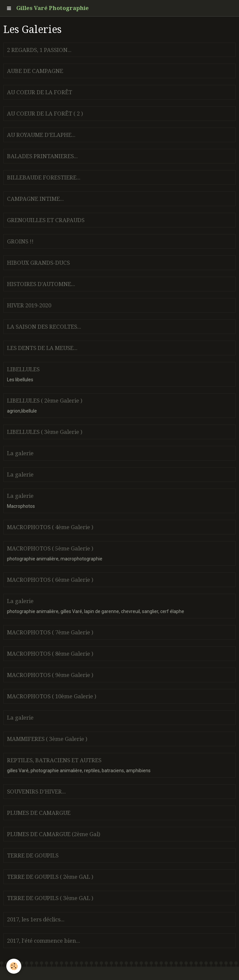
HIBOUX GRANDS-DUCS (38, 263)
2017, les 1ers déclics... (36, 919)
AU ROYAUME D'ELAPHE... (41, 135)
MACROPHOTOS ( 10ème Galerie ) (52, 696)
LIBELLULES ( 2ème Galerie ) (45, 401)
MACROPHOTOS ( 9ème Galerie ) (50, 675)
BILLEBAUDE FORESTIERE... (44, 177)
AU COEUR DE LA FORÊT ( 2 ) (45, 114)
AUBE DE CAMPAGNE (35, 71)
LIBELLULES (23, 369)
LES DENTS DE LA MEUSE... (42, 348)
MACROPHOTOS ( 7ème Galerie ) (50, 632)
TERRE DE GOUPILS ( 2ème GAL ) (50, 877)
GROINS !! (20, 241)
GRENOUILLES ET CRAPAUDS (46, 220)
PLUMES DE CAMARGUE (39, 813)
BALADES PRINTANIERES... (42, 156)
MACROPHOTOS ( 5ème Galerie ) (50, 548)
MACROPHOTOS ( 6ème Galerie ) (50, 580)
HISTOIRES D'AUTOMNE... (41, 284)
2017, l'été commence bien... (44, 941)
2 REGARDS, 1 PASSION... (39, 50)
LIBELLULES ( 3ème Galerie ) (45, 432)
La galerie (20, 453)
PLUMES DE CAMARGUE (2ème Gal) (54, 834)
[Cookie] (14, 966)
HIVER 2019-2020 (29, 305)
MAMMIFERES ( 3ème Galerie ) (47, 739)
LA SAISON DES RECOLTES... (44, 327)
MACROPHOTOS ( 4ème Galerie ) (50, 527)
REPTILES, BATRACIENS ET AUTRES (54, 760)
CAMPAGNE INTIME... (35, 199)
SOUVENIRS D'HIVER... (36, 792)
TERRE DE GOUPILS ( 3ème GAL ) (50, 898)
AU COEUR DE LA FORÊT (40, 92)
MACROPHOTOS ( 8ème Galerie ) (50, 654)
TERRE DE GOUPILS (33, 855)
